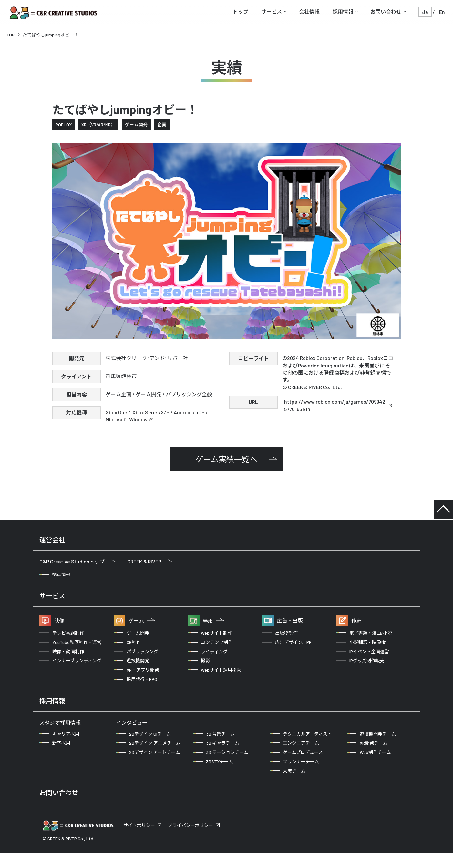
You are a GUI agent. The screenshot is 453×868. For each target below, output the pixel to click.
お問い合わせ (386, 11)
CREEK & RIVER (150, 561)
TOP (10, 35)
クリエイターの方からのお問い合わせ (178, 814)
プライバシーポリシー (190, 841)
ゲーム (142, 620)
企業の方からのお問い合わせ (78, 814)
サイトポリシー (139, 841)
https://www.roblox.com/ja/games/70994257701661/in (338, 405)
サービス (272, 11)
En (442, 12)
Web (213, 620)
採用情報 (343, 11)
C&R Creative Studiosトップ (77, 561)
